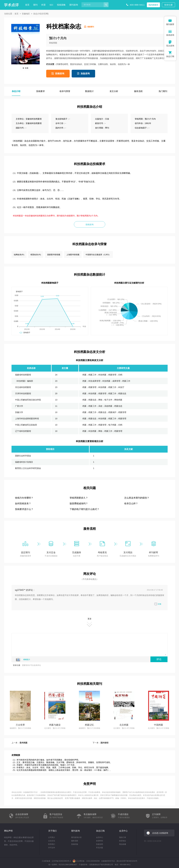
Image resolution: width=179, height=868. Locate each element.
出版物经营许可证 (30, 792)
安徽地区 (26, 14)
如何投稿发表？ (23, 503)
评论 (159, 659)
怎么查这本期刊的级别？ (137, 498)
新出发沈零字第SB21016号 (127, 861)
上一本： (19, 743)
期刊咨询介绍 (76, 837)
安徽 (107, 119)
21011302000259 (93, 861)
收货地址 (123, 841)
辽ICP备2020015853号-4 (61, 861)
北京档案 (124, 725)
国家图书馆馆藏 (54, 255)
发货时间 (100, 841)
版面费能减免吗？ (79, 503)
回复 (158, 604)
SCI (51, 5)
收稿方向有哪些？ (24, 498)
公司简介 (52, 837)
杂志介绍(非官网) (41, 14)
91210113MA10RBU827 (68, 865)
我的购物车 (153, 5)
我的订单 (123, 837)
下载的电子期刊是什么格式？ (84, 509)
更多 (90, 622)
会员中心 (100, 837)
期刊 (35, 5)
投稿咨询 (60, 74)
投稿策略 (61, 5)
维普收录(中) (36, 255)
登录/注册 (168, 5)
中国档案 (159, 725)
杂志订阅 (100, 831)
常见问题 (100, 848)
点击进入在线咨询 (160, 833)
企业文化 (52, 841)
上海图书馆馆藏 (73, 255)
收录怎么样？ (131, 503)
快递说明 (100, 844)
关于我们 (52, 831)
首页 (27, 5)
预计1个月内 (58, 38)
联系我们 (52, 844)
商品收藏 (123, 844)
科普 (44, 5)
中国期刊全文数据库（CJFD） (98, 255)
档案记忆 (89, 725)
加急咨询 (85, 74)
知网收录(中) (19, 255)
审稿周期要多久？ (79, 498)
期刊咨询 (74, 5)
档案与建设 (55, 725)
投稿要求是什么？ (24, 509)
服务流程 (75, 841)
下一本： (101, 743)
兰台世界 (20, 725)
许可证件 (52, 848)
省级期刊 (91, 27)
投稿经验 (75, 844)
